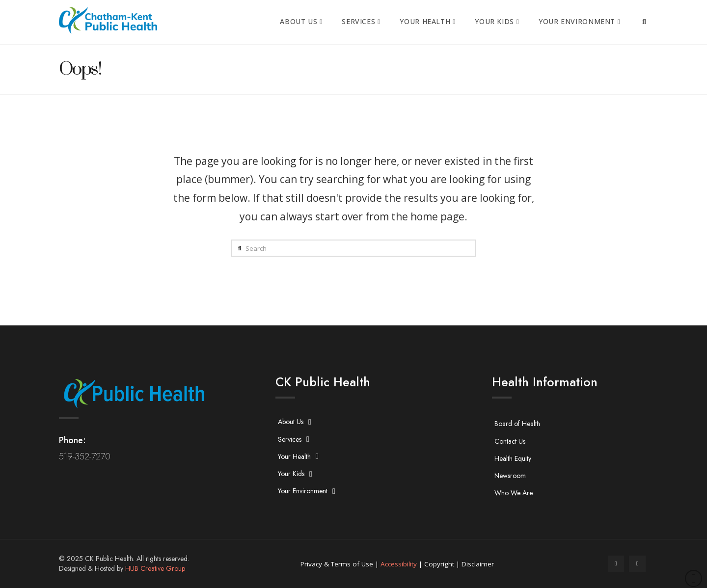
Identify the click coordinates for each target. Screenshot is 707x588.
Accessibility (399, 564)
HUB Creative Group (155, 568)
